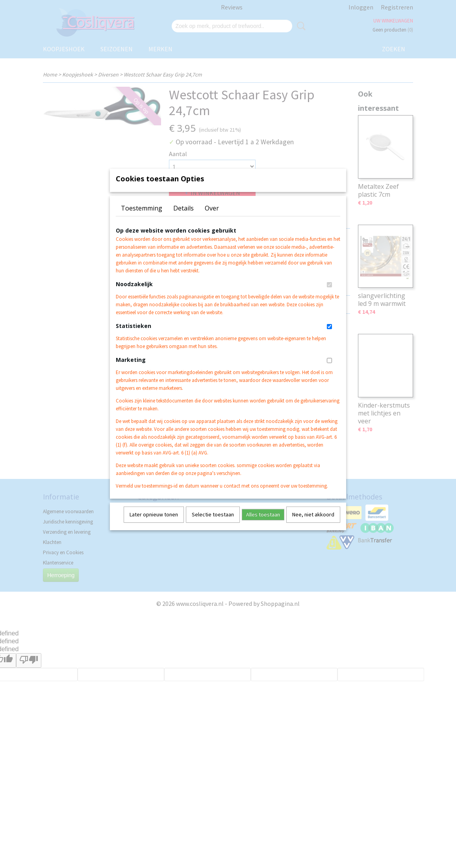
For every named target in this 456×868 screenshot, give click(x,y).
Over (212, 218)
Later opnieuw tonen (154, 525)
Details (184, 218)
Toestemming (142, 218)
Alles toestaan (263, 525)
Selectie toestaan (213, 525)
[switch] (329, 295)
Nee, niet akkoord (313, 525)
